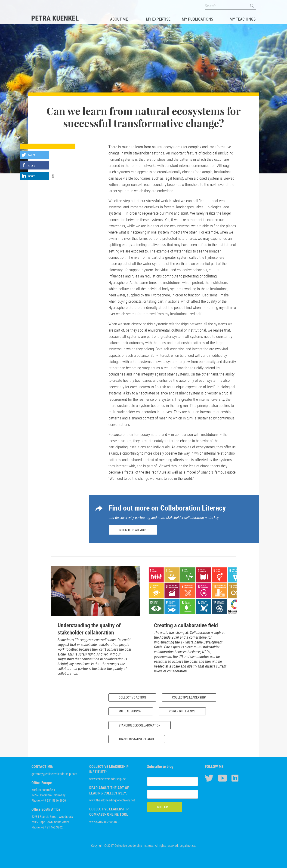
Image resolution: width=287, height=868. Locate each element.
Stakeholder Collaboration (140, 725)
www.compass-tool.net (104, 821)
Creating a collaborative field (186, 625)
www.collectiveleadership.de (108, 779)
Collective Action (132, 697)
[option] (95, 623)
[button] (34, 155)
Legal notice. (188, 845)
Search (252, 6)
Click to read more (133, 530)
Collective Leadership (189, 697)
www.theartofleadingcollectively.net (112, 800)
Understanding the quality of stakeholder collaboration (89, 629)
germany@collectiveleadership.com (54, 774)
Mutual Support (131, 711)
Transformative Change (137, 739)
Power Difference (182, 711)
